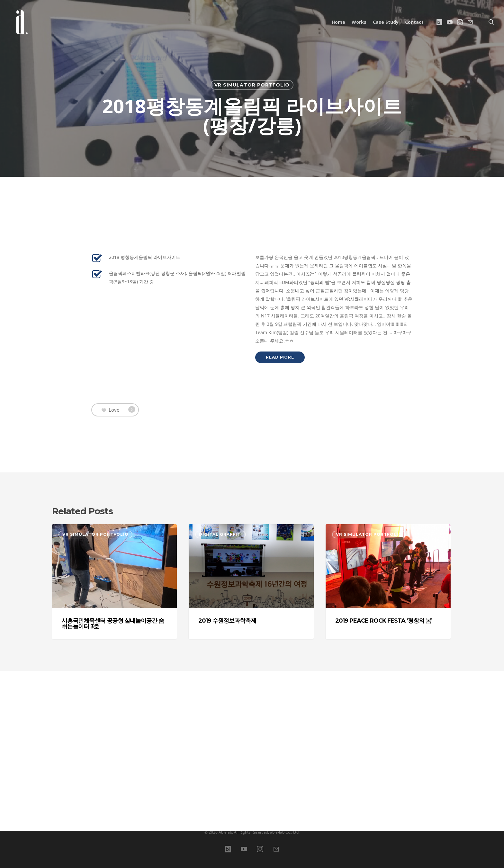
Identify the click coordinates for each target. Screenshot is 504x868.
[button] (280, 486)
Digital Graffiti (221, 663)
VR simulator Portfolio (252, 85)
